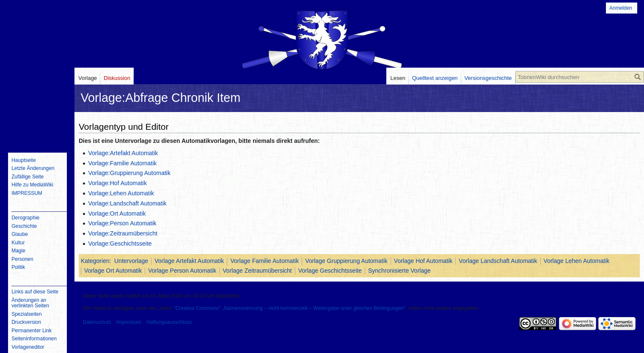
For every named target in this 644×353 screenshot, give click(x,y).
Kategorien (95, 261)
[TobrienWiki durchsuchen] (580, 77)
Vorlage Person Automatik (182, 271)
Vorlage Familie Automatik (264, 261)
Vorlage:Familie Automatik (122, 163)
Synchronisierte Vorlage (399, 271)
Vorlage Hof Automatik (423, 261)
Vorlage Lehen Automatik (577, 261)
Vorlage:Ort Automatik (117, 213)
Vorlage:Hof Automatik (117, 183)
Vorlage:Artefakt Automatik (123, 153)
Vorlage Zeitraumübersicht (257, 271)
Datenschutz (97, 322)
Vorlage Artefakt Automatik (189, 261)
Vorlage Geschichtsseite (330, 271)
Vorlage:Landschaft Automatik (127, 203)
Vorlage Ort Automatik (113, 271)
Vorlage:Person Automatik (122, 223)
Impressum (129, 322)
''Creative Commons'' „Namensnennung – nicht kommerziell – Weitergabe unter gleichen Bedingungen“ (289, 308)
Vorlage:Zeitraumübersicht (122, 233)
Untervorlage (131, 261)
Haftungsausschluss (169, 322)
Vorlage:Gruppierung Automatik (129, 173)
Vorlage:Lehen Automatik (121, 193)
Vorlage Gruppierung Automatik (346, 261)
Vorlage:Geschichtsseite (120, 244)
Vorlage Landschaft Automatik (498, 261)
